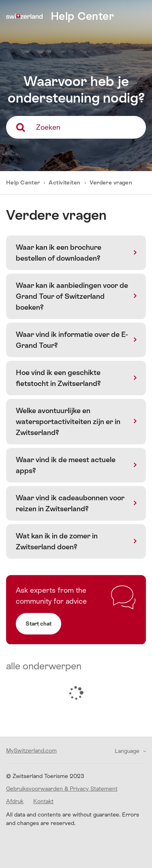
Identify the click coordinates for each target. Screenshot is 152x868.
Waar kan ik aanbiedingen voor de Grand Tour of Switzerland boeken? (72, 296)
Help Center (24, 182)
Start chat (39, 624)
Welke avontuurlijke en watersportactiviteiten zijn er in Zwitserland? (68, 421)
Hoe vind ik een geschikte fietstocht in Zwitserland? (58, 378)
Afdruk (15, 801)
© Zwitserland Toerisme (45, 776)
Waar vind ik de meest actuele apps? (66, 465)
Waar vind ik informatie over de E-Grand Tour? (72, 340)
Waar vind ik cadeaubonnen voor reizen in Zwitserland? (70, 503)
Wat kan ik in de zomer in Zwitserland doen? (57, 541)
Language (128, 751)
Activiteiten (64, 182)
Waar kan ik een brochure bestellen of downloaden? (59, 253)
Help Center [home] (82, 16)
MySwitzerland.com (31, 750)
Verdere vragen (111, 182)
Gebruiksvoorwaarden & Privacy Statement (62, 789)
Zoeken (48, 127)
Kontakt (43, 801)
